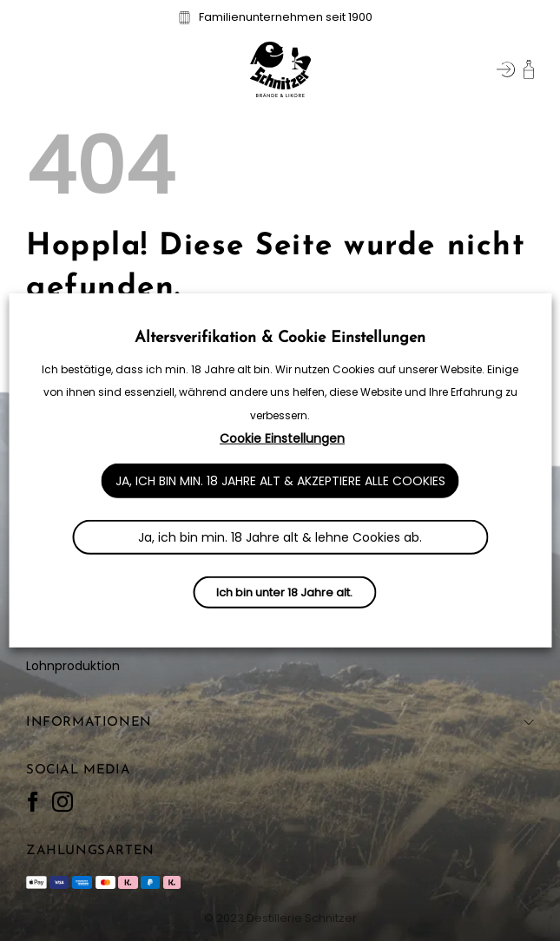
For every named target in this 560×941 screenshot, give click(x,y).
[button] (36, 69)
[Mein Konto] (506, 69)
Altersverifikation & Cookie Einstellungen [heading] (280, 338)
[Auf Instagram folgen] (63, 803)
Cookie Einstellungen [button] (282, 438)
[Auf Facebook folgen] (33, 803)
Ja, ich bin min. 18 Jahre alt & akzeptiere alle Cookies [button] (280, 481)
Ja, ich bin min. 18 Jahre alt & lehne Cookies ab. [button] (280, 537)
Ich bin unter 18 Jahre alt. (284, 592)
